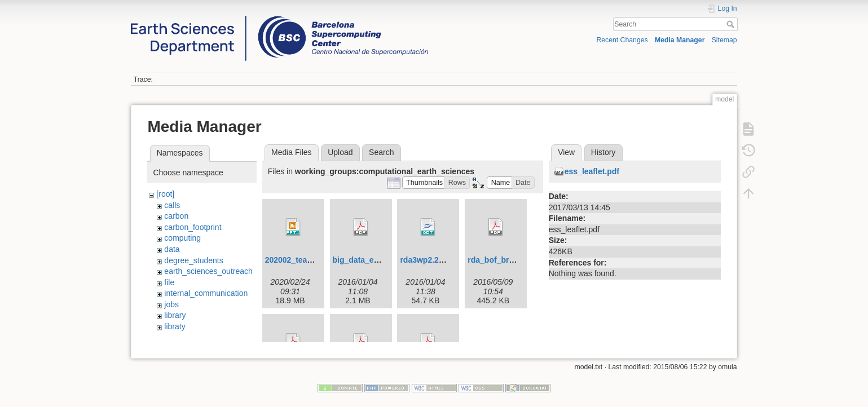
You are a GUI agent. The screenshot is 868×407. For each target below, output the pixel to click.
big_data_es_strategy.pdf (380, 260)
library (175, 315)
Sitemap (724, 40)
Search (732, 24)
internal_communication (206, 293)
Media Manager (680, 40)
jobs (171, 304)
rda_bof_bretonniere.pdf (513, 260)
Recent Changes (622, 40)
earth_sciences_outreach (208, 271)
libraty (175, 326)
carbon (176, 216)
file (169, 282)
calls (172, 205)
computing (182, 238)
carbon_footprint (193, 227)
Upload (340, 152)
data (172, 249)
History (603, 152)
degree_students (193, 260)
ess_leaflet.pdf (592, 171)
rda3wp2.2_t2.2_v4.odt (442, 260)
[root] (165, 194)
